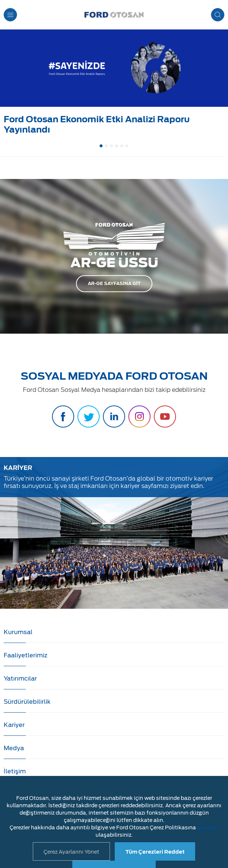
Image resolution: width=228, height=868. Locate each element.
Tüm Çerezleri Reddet (155, 852)
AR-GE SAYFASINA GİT (114, 283)
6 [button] (127, 146)
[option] (114, 84)
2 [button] (106, 146)
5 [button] (122, 146)
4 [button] (117, 146)
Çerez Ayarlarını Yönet (71, 852)
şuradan (208, 827)
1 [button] (101, 146)
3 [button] (111, 146)
